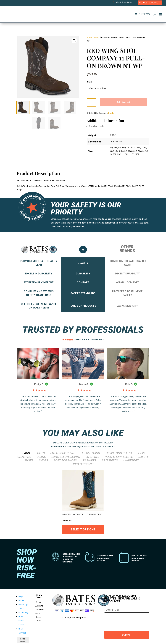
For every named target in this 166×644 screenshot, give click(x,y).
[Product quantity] (91, 102)
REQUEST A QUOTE (149, 3)
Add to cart (123, 102)
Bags (26, 453)
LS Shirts (92, 457)
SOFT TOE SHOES (65, 460)
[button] (74, 41)
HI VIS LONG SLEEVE (119, 453)
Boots (97, 37)
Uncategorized (83, 464)
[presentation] (128, 621)
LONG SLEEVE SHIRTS (66, 457)
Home (89, 37)
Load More (23, 640)
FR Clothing (91, 453)
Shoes (43, 460)
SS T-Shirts (110, 460)
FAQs (38, 613)
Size (90, 81)
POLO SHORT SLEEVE (119, 457)
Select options (83, 529)
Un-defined (131, 460)
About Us (40, 610)
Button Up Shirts (63, 453)
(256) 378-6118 (124, 2)
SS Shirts (89, 460)
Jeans (41, 457)
